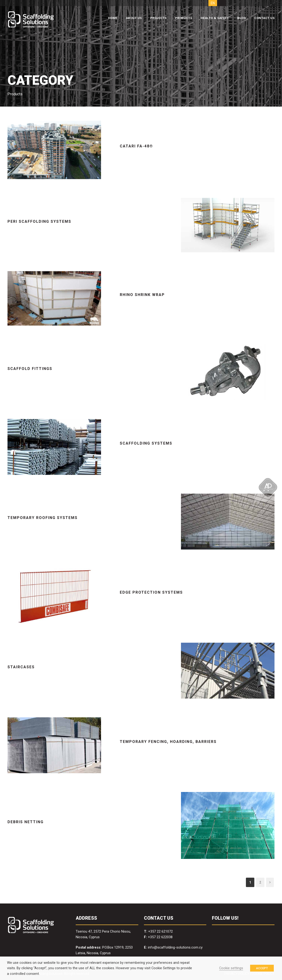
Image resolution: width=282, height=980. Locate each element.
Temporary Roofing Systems (43, 518)
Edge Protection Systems (151, 592)
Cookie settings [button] (231, 968)
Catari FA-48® (136, 146)
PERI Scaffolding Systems (39, 221)
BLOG (242, 18)
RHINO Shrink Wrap (142, 295)
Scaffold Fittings (30, 369)
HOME (113, 18)
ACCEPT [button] (262, 968)
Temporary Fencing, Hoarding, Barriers (168, 742)
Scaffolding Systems (146, 443)
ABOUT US (134, 18)
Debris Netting (26, 822)
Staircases (21, 667)
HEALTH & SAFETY (215, 18)
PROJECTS (158, 18)
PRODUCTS (184, 18)
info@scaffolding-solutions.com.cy (175, 947)
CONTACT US (264, 18)
